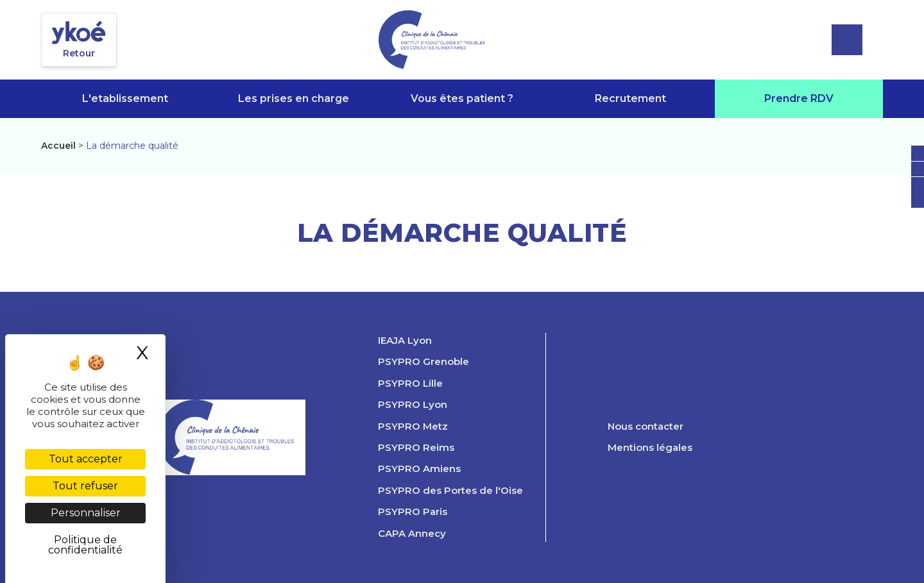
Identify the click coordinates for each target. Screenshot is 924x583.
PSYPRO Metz (413, 427)
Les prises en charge (294, 98)
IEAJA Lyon (405, 341)
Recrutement (630, 98)
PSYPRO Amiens (419, 469)
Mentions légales (650, 448)
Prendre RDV (799, 98)
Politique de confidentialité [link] (85, 545)
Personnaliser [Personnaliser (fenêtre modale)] (86, 513)
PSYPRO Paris (413, 512)
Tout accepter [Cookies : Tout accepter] (86, 459)
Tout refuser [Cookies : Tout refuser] (85, 486)
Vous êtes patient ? (462, 98)
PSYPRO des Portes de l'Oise (450, 491)
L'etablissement (125, 98)
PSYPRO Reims (416, 448)
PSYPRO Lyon (413, 405)
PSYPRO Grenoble (424, 362)
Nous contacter (646, 427)
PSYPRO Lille (410, 384)
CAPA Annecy (412, 534)
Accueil (58, 146)
